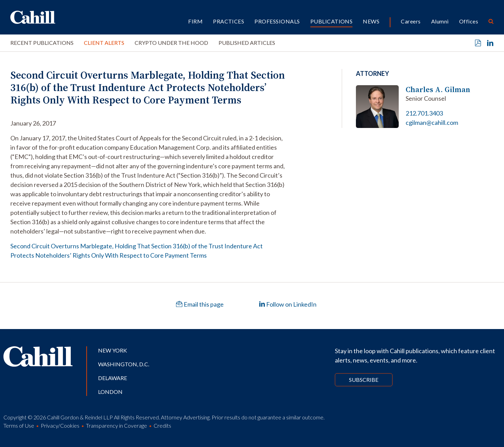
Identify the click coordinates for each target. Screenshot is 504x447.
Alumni (440, 21)
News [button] (371, 21)
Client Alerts (104, 43)
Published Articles (247, 43)
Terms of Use (19, 425)
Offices (469, 21)
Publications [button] (332, 21)
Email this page (200, 304)
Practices (229, 21)
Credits (162, 425)
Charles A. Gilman (438, 90)
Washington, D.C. (124, 364)
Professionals (277, 21)
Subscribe (364, 380)
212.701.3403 (424, 113)
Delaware (113, 378)
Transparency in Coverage (117, 425)
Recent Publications (42, 43)
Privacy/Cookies (60, 425)
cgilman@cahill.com (432, 122)
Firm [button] (195, 21)
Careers (411, 21)
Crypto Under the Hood (171, 43)
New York (113, 350)
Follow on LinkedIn (288, 304)
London (110, 392)
